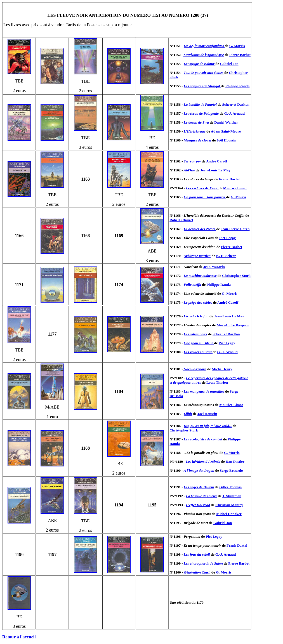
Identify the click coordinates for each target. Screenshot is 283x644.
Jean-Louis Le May (215, 170)
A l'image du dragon (199, 470)
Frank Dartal (229, 179)
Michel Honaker (229, 514)
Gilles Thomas (230, 487)
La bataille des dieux (201, 496)
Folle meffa (192, 285)
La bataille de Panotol (201, 104)
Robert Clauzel (181, 220)
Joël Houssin (227, 140)
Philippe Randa (237, 86)
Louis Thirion (217, 382)
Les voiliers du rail (198, 352)
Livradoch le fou (196, 316)
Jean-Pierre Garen (235, 229)
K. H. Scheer (226, 256)
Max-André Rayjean (233, 325)
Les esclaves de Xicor (202, 188)
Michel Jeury (222, 369)
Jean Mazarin (214, 267)
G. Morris (237, 46)
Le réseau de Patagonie (202, 113)
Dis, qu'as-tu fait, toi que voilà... (208, 426)
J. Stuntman (232, 496)
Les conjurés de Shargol (202, 86)
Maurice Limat (235, 188)
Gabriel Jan (229, 64)
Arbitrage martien (197, 256)
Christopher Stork (236, 276)
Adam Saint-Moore (226, 131)
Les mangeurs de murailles (204, 391)
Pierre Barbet (240, 55)
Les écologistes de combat (203, 439)
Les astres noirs (195, 334)
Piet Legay (227, 238)
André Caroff (217, 161)
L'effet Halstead (198, 505)
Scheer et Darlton (236, 104)
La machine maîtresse (200, 276)
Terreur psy (193, 161)
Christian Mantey (229, 505)
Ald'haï (190, 170)
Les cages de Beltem (199, 487)
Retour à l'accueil (19, 637)
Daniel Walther (226, 122)
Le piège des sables (198, 302)
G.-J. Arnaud (234, 113)
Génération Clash (197, 572)
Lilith (188, 414)
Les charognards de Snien (203, 563)
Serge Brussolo (231, 470)
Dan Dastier (235, 462)
